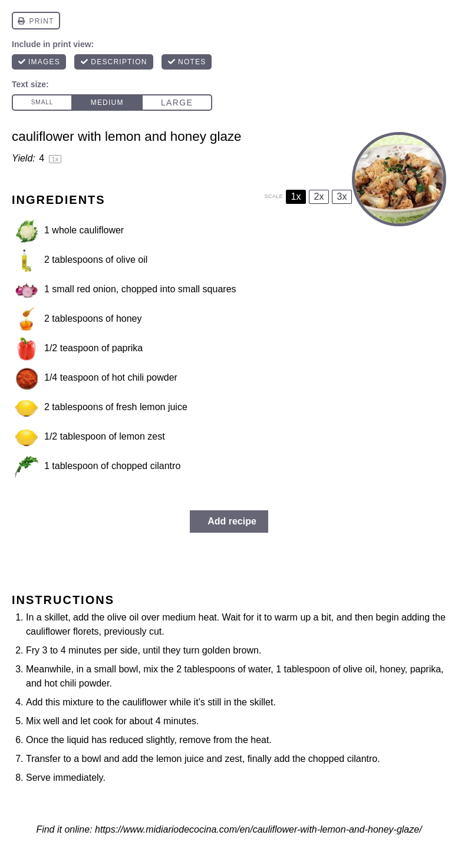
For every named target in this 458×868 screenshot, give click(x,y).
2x (319, 197)
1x (296, 197)
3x (342, 197)
